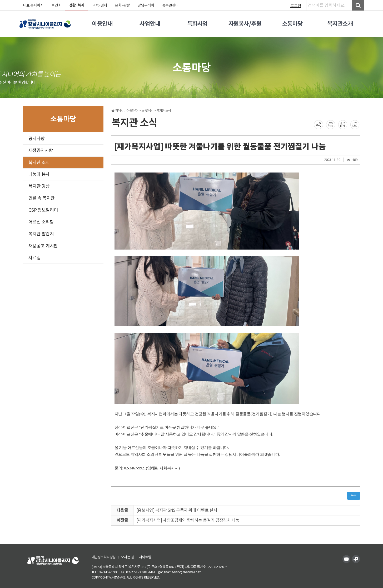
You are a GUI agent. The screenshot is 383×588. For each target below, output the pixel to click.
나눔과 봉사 (39, 174)
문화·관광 (123, 5)
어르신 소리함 (41, 222)
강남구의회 (146, 5)
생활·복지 (77, 5)
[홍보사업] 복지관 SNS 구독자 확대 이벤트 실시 (177, 510)
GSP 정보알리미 (43, 210)
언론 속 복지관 (42, 198)
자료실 (35, 258)
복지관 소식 (39, 163)
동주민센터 (170, 5)
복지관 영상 (39, 186)
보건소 (56, 5)
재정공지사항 (41, 150)
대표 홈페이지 (33, 5)
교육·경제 (100, 5)
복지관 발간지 (41, 234)
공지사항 (37, 139)
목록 (354, 496)
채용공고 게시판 (43, 246)
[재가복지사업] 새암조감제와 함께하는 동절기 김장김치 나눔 (188, 520)
